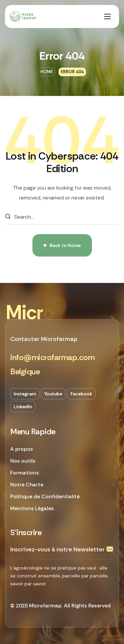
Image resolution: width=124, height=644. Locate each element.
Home (47, 72)
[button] (52, 358)
